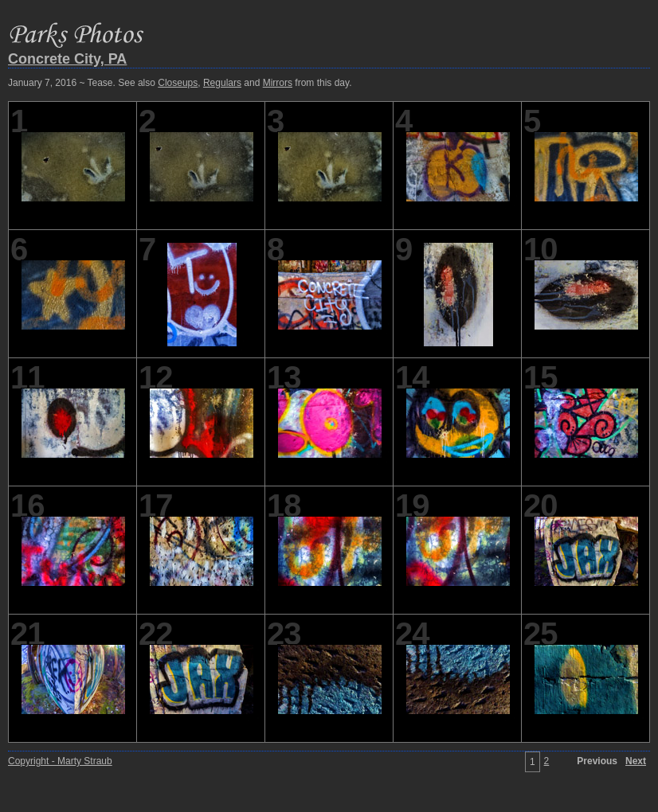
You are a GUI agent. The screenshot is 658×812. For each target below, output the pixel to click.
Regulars (222, 83)
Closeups (178, 83)
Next (636, 761)
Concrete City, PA (67, 59)
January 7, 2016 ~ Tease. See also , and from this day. (180, 83)
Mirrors (278, 83)
